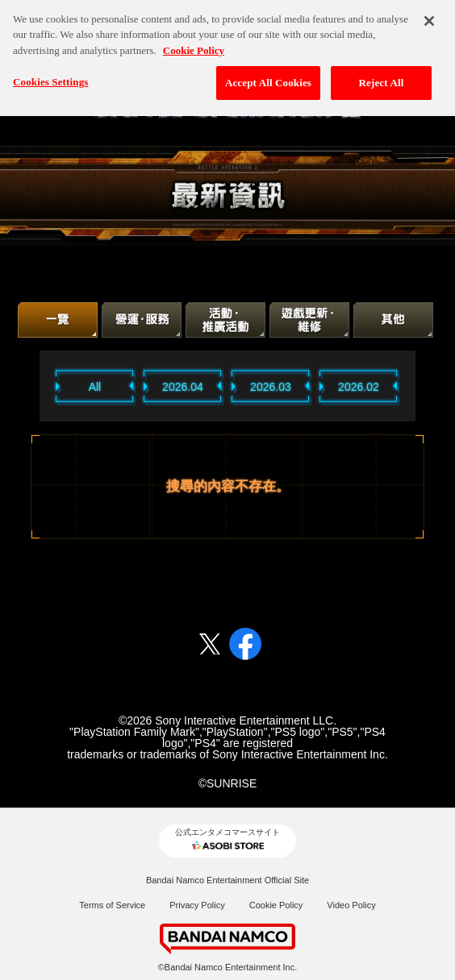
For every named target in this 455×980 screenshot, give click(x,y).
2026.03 (271, 387)
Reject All (382, 79)
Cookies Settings (50, 78)
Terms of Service (112, 905)
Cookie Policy (276, 905)
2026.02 (359, 387)
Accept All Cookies (268, 79)
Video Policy (351, 905)
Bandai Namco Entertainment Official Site (227, 880)
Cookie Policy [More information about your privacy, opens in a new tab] (194, 46)
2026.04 (183, 387)
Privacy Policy (197, 905)
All (95, 387)
